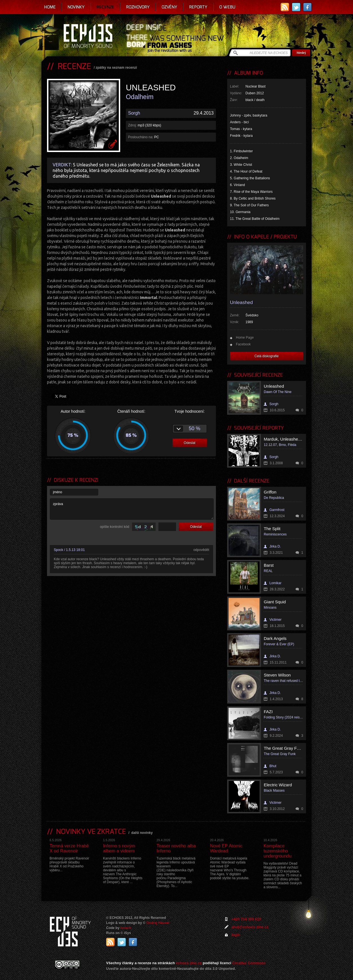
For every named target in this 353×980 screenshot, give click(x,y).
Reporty (198, 7)
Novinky (76, 7)
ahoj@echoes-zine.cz (250, 927)
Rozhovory (138, 7)
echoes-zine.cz (189, 963)
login (236, 935)
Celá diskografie (267, 356)
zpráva (132, 509)
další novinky (142, 833)
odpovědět (201, 550)
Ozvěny (169, 7)
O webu (227, 7)
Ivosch (126, 928)
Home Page (245, 338)
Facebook (243, 344)
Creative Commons (249, 963)
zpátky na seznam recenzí (116, 68)
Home (50, 7)
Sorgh (134, 113)
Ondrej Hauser (158, 923)
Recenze (105, 7)
